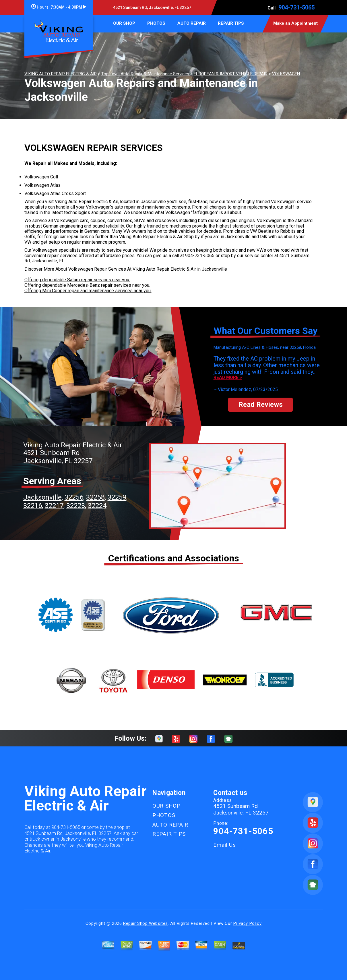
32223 (76, 506)
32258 (95, 497)
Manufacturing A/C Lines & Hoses (246, 347)
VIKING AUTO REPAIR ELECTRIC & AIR (61, 74)
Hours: (59, 7)
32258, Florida (303, 347)
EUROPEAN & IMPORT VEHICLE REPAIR (231, 74)
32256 (74, 497)
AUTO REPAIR (192, 23)
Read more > (228, 378)
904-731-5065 (296, 7)
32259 (117, 497)
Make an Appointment (295, 23)
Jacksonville (42, 497)
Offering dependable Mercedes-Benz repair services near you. (87, 285)
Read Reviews (261, 405)
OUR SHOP (124, 23)
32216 (33, 506)
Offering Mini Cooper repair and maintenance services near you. (88, 291)
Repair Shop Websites (146, 923)
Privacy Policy (247, 923)
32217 (54, 506)
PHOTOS (156, 23)
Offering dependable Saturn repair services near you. (77, 280)
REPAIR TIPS (231, 23)
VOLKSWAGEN (286, 74)
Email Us (224, 845)
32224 (97, 506)
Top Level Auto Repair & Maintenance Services (145, 74)
